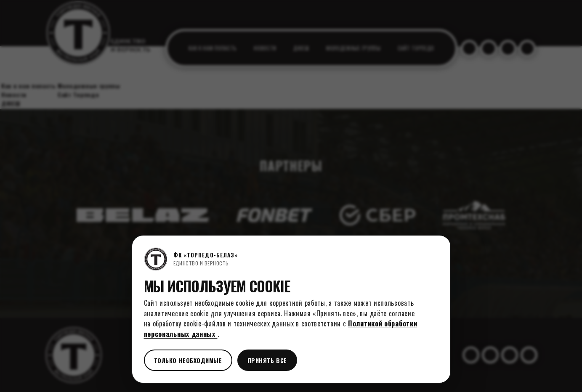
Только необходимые (188, 360)
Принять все (267, 360)
